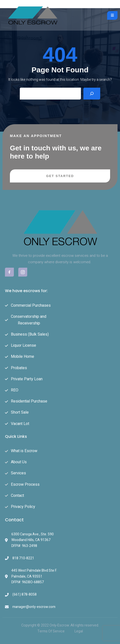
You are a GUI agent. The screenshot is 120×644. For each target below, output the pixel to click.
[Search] (92, 94)
